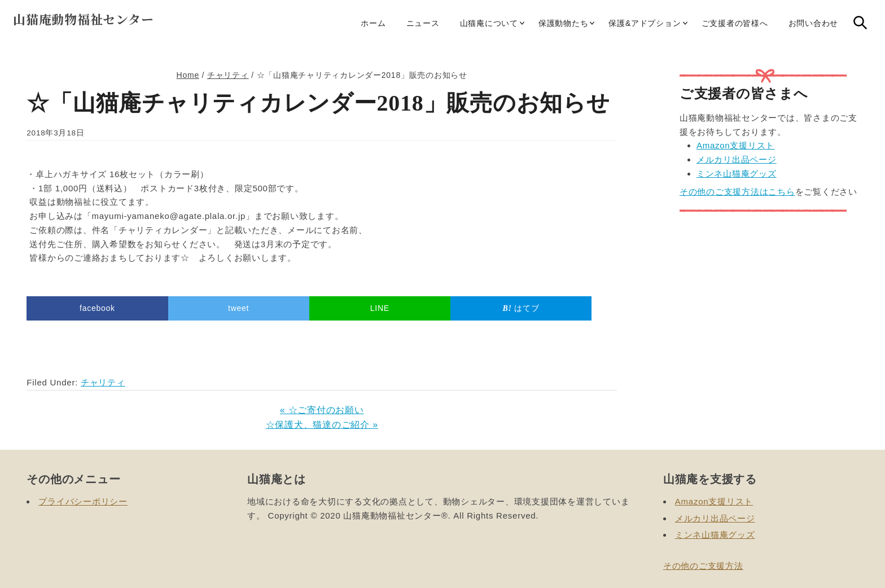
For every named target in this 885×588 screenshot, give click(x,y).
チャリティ (103, 382)
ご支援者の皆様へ (735, 23)
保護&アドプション (645, 23)
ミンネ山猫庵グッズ (737, 174)
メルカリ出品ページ (737, 159)
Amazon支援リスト (735, 145)
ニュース (423, 23)
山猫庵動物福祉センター (83, 19)
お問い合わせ (814, 23)
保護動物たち (564, 23)
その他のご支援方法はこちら (737, 192)
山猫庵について (489, 23)
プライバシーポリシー (83, 501)
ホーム (373, 23)
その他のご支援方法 (703, 566)
